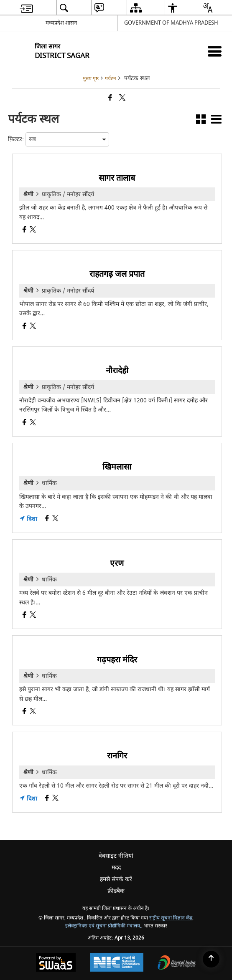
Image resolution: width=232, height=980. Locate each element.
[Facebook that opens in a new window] (110, 98)
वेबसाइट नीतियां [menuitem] (116, 856)
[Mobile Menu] (215, 51)
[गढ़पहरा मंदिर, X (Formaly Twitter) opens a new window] (33, 712)
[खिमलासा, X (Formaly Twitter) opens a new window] (55, 519)
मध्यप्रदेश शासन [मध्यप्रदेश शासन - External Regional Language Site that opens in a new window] (61, 23)
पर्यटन (111, 79)
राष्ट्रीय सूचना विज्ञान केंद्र (171, 918)
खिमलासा (117, 467)
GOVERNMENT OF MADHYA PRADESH (171, 23)
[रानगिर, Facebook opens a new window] (47, 799)
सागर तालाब (117, 178)
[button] (201, 121)
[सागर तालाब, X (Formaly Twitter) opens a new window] (33, 231)
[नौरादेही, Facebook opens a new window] (24, 423)
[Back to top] (211, 959)
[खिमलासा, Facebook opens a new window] (47, 519)
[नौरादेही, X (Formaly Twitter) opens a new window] (33, 423)
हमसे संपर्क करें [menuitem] (116, 879)
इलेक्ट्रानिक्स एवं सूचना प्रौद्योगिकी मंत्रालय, (103, 926)
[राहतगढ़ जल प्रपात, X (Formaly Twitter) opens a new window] (33, 327)
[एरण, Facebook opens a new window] (24, 616)
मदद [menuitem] (116, 868)
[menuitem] (26, 8)
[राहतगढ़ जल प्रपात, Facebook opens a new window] (24, 327)
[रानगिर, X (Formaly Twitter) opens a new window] (55, 799)
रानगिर (117, 756)
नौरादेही (117, 370)
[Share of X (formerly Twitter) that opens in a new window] (122, 98)
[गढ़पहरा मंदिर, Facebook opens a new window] (24, 712)
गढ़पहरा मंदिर (117, 660)
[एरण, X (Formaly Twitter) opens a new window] (33, 616)
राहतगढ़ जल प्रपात (117, 274)
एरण (117, 563)
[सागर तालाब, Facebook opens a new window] (24, 231)
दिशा (28, 519)
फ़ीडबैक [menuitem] (116, 891)
